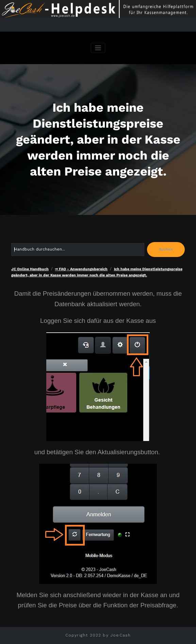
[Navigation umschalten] (98, 48)
